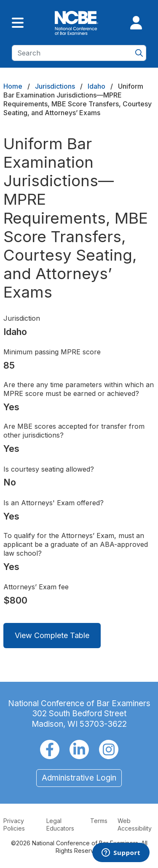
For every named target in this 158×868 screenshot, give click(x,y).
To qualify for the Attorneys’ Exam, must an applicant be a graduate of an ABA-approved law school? (76, 544)
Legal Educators (60, 824)
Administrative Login (79, 778)
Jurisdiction (22, 318)
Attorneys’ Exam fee (36, 587)
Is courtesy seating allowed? (49, 469)
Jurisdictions (55, 86)
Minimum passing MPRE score (52, 352)
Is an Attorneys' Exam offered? (54, 503)
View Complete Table (52, 635)
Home (13, 86)
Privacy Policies (14, 824)
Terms (99, 821)
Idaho (96, 86)
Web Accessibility (135, 824)
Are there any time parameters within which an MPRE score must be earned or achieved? (79, 389)
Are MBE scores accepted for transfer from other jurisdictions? (74, 431)
